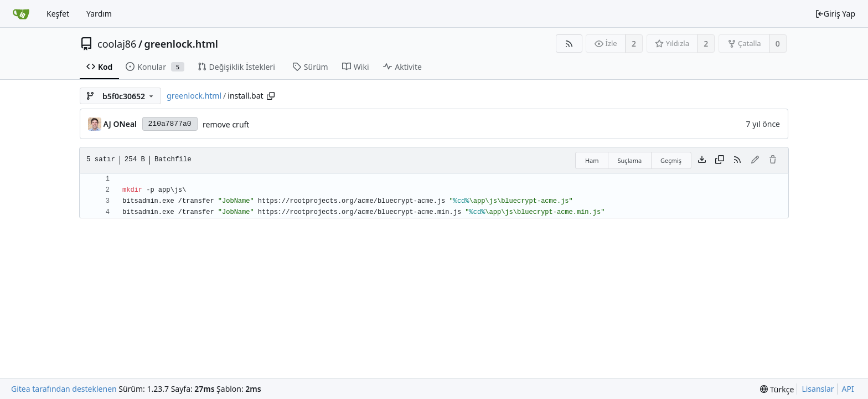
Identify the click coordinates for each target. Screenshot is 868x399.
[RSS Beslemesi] (569, 44)
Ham (592, 160)
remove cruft (226, 124)
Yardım (99, 14)
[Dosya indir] (702, 160)
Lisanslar (818, 389)
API (848, 389)
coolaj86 (117, 44)
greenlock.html (181, 44)
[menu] (777, 389)
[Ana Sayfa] (21, 14)
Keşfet (58, 14)
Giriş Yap (835, 14)
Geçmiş (671, 160)
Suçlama (630, 160)
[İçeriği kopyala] (720, 160)
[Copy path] (271, 96)
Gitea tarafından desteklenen (64, 389)
